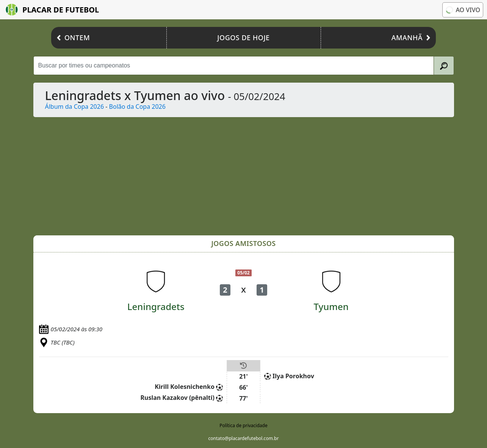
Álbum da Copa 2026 (75, 107)
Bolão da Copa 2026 (137, 107)
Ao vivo (463, 10)
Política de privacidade (243, 425)
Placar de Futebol (52, 10)
